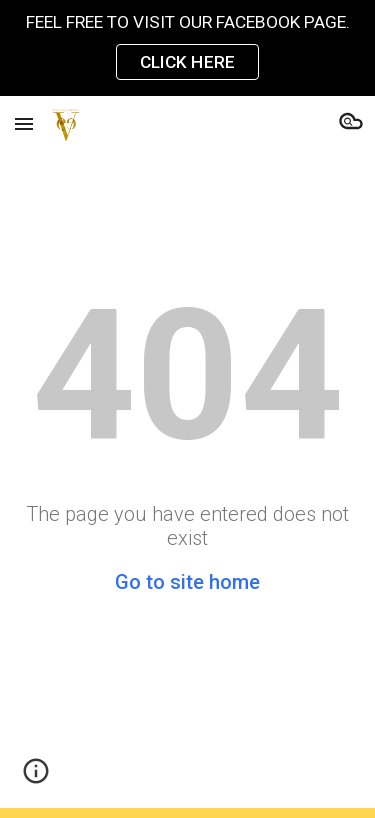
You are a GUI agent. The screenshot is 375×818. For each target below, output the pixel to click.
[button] (24, 123)
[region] (187, 48)
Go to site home (187, 582)
